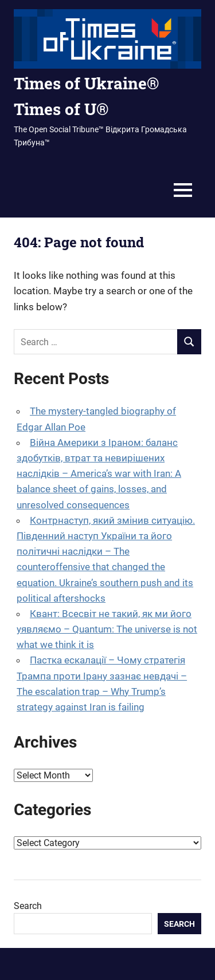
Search (28, 906)
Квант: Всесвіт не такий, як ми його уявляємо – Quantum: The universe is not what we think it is (107, 629)
